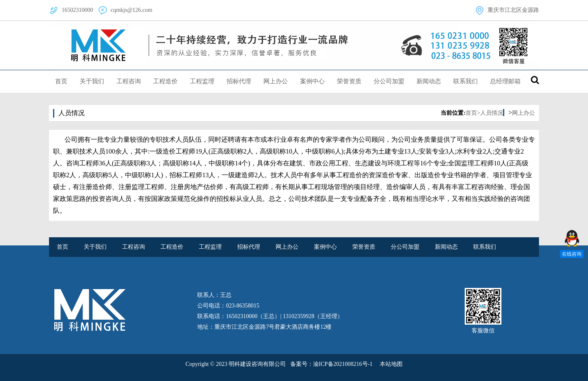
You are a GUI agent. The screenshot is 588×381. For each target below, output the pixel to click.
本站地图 (391, 364)
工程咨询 (129, 81)
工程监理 (202, 81)
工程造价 (165, 81)
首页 (61, 81)
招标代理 (239, 81)
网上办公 (276, 81)
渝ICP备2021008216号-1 (343, 364)
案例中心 (312, 81)
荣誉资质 (349, 81)
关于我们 (92, 81)
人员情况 (492, 113)
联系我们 (465, 81)
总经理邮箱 (505, 81)
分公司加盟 (389, 81)
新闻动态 (429, 81)
